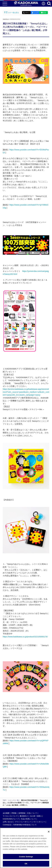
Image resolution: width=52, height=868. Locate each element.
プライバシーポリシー (23, 822)
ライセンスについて (10, 816)
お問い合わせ (8, 822)
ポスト (28, 13)
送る (45, 13)
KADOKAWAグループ (11, 819)
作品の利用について (28, 819)
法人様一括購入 (36, 816)
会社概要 (6, 813)
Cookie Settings (26, 859)
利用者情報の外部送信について (25, 825)
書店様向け (24, 816)
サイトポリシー (39, 822)
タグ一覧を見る (12, 12)
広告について (32, 813)
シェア (36, 13)
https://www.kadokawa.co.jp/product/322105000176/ (25, 637)
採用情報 (22, 813)
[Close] (49, 834)
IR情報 (14, 813)
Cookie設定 (7, 825)
